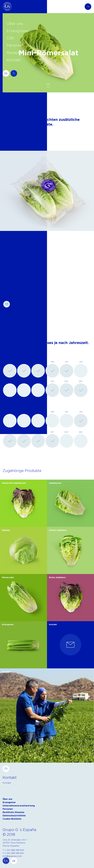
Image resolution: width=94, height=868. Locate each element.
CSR (10, 38)
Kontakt (14, 60)
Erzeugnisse (18, 31)
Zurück (6, 109)
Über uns (15, 23)
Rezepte (14, 52)
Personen (15, 45)
